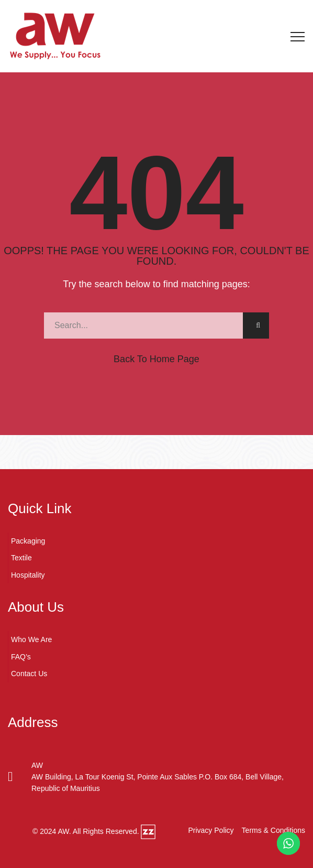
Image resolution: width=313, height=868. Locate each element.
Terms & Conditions (273, 830)
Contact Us (29, 674)
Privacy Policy (211, 830)
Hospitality (28, 575)
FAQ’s (21, 657)
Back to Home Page (156, 359)
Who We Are (31, 639)
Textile (21, 558)
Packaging (28, 541)
